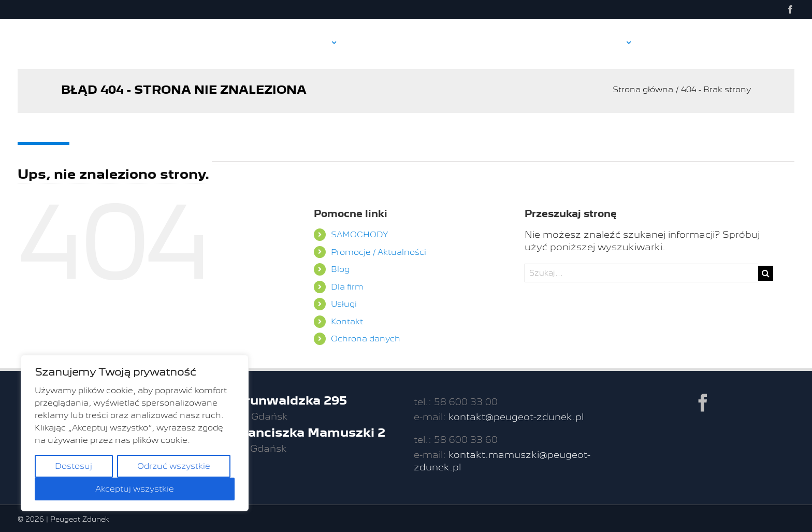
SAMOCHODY (360, 234)
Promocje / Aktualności (379, 252)
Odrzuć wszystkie (174, 466)
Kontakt (347, 321)
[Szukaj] (766, 273)
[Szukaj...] (641, 273)
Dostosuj (74, 466)
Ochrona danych (366, 339)
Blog (340, 269)
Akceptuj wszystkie (135, 489)
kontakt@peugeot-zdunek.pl (516, 417)
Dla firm (347, 287)
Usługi (344, 304)
